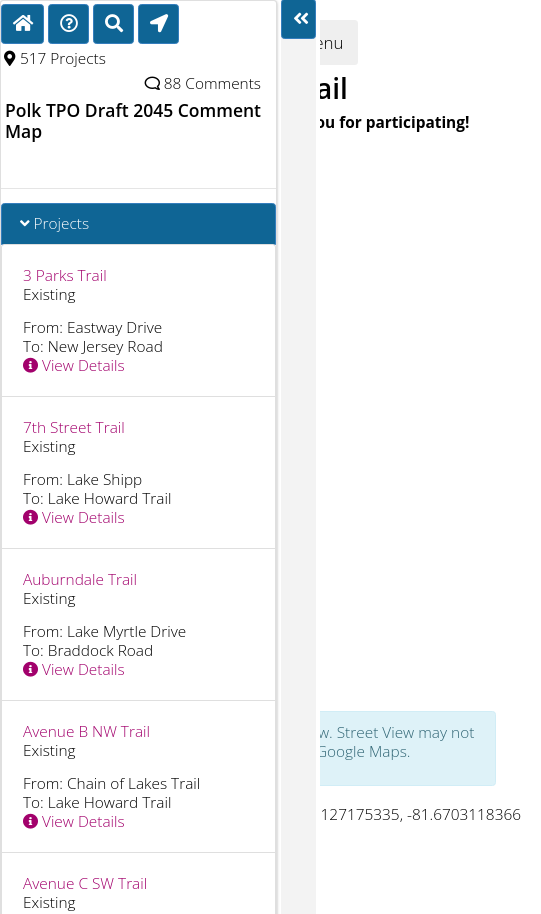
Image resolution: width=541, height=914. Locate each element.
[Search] (113, 24)
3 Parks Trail (65, 275)
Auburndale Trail (80, 579)
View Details (74, 365)
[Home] (22, 24)
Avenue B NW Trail (86, 731)
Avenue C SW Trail (85, 883)
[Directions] (68, 24)
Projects (55, 223)
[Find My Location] (158, 24)
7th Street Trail (74, 427)
